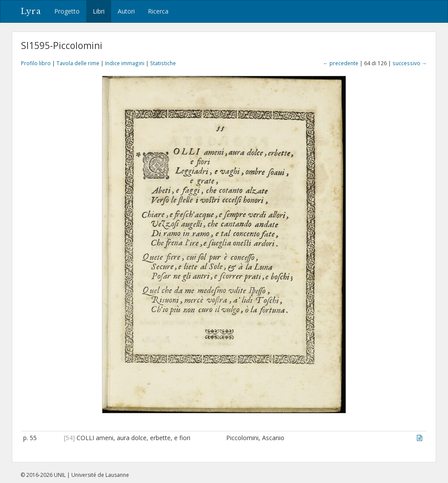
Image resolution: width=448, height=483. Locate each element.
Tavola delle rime (78, 63)
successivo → (410, 63)
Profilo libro (36, 63)
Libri (99, 11)
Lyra (31, 11)
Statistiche (163, 63)
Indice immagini (125, 63)
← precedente (341, 63)
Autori (126, 11)
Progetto (67, 11)
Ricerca (158, 11)
